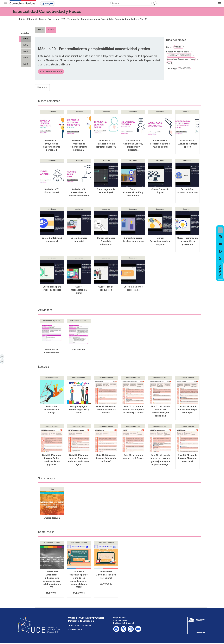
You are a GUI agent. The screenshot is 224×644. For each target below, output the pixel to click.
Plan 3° (40, 30)
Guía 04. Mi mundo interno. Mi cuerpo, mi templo (187, 411)
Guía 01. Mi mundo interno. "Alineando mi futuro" (106, 459)
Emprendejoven (52, 519)
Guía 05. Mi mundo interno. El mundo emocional (187, 459)
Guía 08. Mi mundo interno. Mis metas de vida (106, 411)
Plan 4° (143, 19)
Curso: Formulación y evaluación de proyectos (187, 242)
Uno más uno (79, 351)
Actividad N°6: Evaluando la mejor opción (187, 144)
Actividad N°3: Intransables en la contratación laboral (106, 144)
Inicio (22, 19)
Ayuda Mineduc (75, 631)
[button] (220, 230)
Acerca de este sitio (122, 622)
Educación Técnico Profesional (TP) (46, 19)
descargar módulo (51, 72)
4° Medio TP (179, 47)
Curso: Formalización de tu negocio (160, 242)
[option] (220, 237)
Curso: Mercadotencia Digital (79, 291)
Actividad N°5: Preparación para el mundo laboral (160, 144)
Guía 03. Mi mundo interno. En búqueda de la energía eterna (133, 411)
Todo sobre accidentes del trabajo (52, 411)
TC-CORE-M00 (184, 68)
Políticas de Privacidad (123, 624)
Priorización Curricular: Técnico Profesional (106, 576)
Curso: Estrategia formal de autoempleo (106, 242)
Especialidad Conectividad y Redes (47, 11)
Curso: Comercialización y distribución (133, 193)
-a (3, 361)
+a (3, 356)
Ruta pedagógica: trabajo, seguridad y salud (79, 411)
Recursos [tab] (42, 87)
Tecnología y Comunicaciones (83, 19)
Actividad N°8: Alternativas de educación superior (79, 193)
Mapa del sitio (119, 619)
